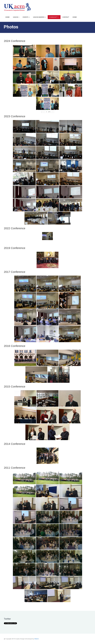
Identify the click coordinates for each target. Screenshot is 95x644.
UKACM (16, 17)
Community (54, 17)
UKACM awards (39, 17)
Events (26, 17)
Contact (66, 17)
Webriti (37, 639)
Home (7, 17)
